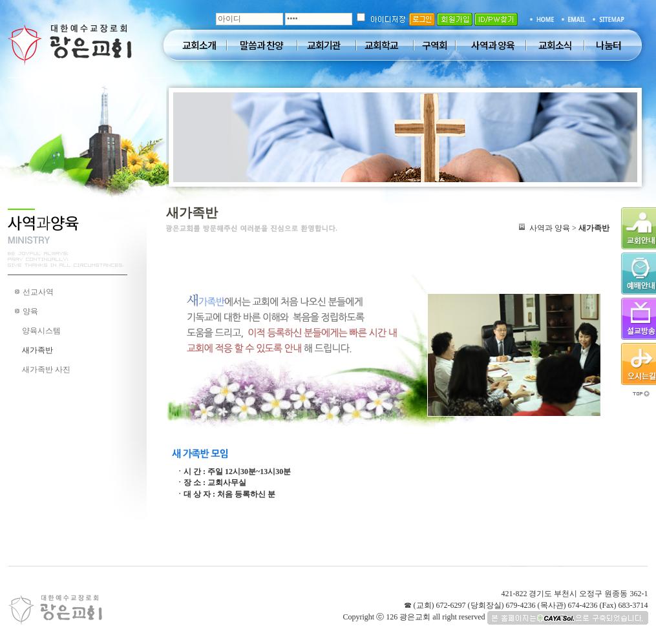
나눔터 (608, 45)
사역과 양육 (493, 45)
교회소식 (555, 45)
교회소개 (199, 45)
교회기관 (324, 45)
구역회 (435, 45)
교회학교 (381, 45)
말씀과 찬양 (261, 45)
